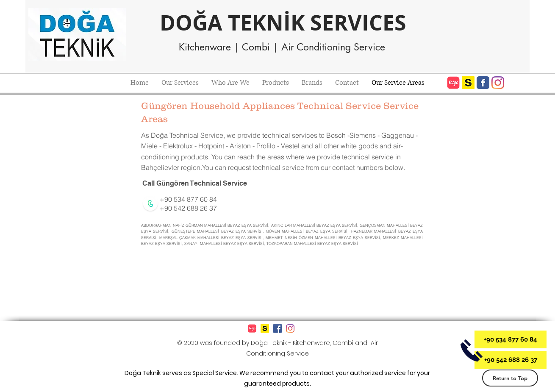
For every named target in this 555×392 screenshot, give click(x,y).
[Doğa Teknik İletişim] (471, 350)
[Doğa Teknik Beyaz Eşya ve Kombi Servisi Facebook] (483, 83)
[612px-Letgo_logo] (252, 328)
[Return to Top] (510, 378)
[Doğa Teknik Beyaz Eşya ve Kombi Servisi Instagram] (498, 83)
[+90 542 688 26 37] (511, 360)
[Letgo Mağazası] (453, 83)
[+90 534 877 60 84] (511, 339)
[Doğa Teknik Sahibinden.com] (468, 83)
